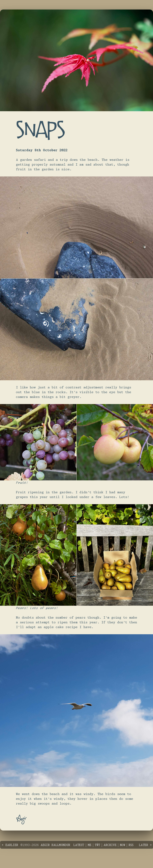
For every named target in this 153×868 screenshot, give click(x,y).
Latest (79, 845)
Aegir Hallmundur (55, 845)
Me (90, 845)
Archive (110, 845)
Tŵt (97, 845)
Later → (145, 845)
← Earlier (10, 845)
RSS (131, 845)
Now (122, 845)
